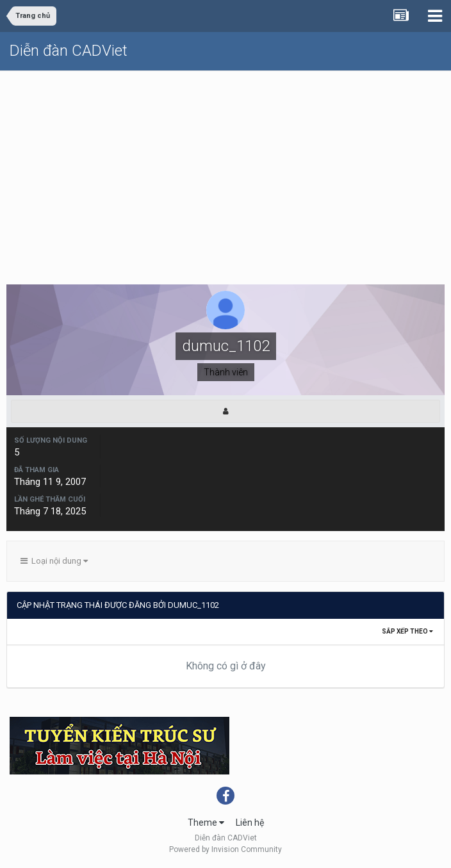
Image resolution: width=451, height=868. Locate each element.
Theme (206, 823)
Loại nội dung (54, 561)
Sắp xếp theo (407, 631)
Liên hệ (250, 823)
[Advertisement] (225, 167)
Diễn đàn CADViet (69, 51)
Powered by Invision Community (225, 849)
